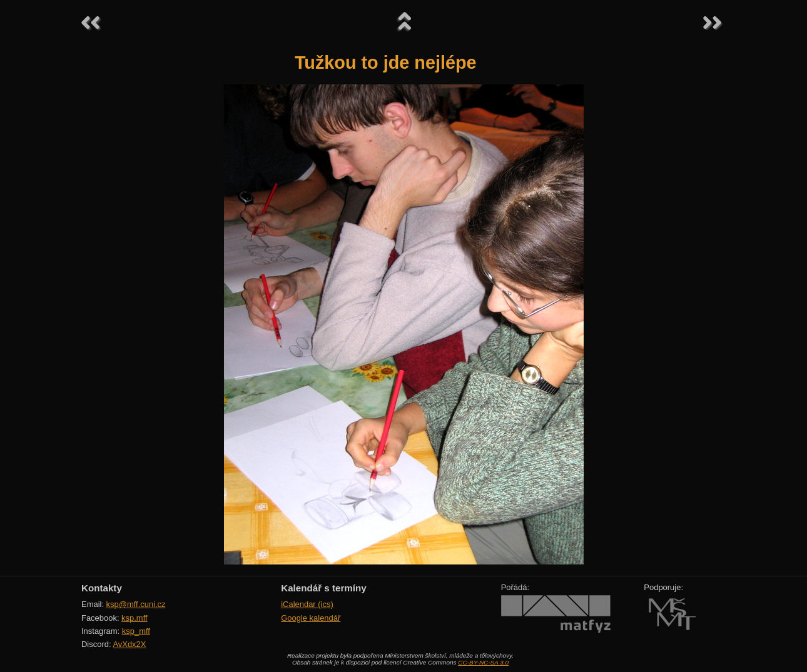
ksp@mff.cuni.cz (136, 604)
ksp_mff (136, 631)
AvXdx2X (129, 644)
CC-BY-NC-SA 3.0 (483, 662)
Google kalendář (311, 618)
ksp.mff (134, 618)
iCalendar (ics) (307, 604)
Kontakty (102, 588)
